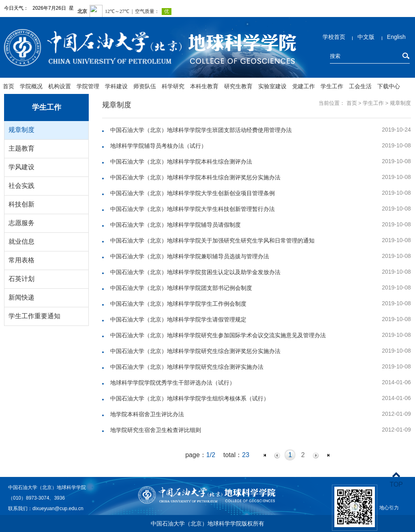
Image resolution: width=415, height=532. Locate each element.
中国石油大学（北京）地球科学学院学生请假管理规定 (178, 319)
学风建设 (21, 167)
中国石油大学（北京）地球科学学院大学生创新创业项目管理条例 (193, 193)
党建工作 (304, 86)
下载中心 (389, 86)
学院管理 (88, 86)
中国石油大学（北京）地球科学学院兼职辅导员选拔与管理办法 (190, 256)
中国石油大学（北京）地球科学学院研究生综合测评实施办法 (187, 367)
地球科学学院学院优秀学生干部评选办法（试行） (173, 383)
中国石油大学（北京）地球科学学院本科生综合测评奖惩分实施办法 (195, 177)
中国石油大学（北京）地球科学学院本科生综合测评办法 (181, 162)
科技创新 (21, 204)
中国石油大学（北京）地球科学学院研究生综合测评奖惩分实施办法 (195, 351)
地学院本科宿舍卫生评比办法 (147, 414)
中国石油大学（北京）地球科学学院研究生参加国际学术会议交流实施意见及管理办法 (218, 335)
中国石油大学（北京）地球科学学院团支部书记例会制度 (181, 288)
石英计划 (21, 279)
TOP (396, 480)
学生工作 (332, 86)
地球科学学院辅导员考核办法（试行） (158, 146)
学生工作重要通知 (34, 316)
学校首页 (334, 37)
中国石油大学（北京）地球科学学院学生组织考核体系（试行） (190, 398)
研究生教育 (238, 86)
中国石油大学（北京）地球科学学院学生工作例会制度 (178, 304)
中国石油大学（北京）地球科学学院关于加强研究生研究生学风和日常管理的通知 (212, 240)
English (396, 37)
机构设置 (60, 86)
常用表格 (21, 260)
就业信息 (21, 242)
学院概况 (31, 86)
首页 (9, 86)
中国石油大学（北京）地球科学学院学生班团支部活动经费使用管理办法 (201, 130)
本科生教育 (204, 86)
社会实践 (21, 186)
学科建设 (116, 86)
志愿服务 (21, 223)
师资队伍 (145, 86)
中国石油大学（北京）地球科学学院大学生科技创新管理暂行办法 (193, 209)
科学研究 (173, 86)
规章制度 (21, 130)
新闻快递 (21, 297)
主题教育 (21, 148)
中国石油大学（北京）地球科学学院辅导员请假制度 (175, 225)
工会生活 (360, 86)
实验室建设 (272, 86)
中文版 (366, 37)
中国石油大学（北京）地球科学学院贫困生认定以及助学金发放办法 (195, 272)
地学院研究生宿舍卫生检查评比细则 (156, 430)
